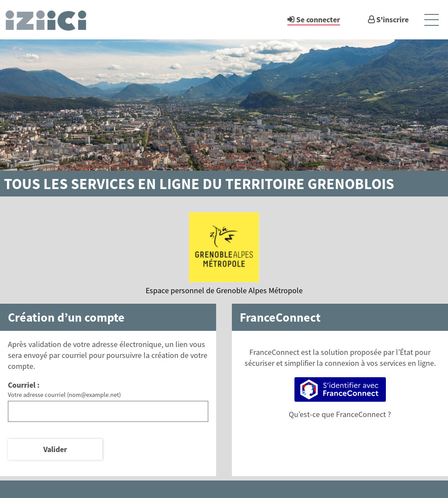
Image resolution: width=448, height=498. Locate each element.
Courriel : (24, 385)
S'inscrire (392, 19)
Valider (55, 449)
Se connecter (318, 19)
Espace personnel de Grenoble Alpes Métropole (224, 290)
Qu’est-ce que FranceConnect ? (340, 414)
